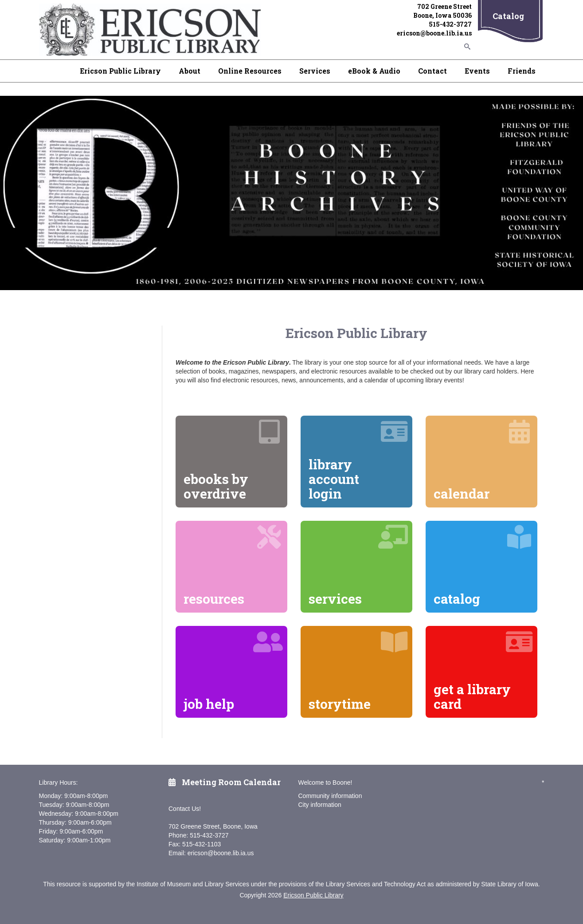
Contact (432, 71)
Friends (522, 71)
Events (477, 71)
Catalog (508, 16)
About (190, 71)
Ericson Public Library (120, 71)
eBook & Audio (374, 71)
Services (315, 71)
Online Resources (250, 71)
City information (320, 805)
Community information (330, 796)
